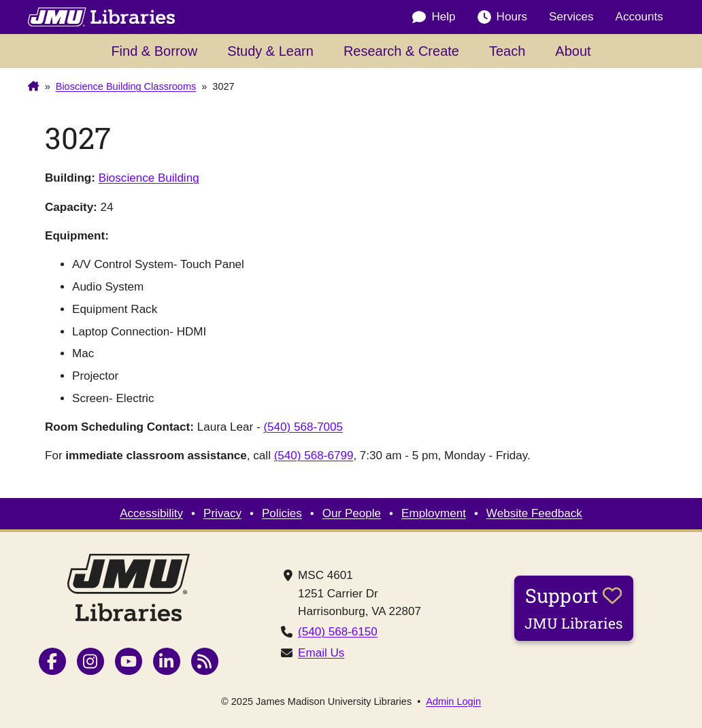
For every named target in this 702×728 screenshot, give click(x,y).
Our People (352, 513)
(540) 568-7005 (303, 427)
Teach (507, 51)
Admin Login (453, 702)
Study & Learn (270, 51)
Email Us (321, 653)
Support (574, 608)
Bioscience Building (149, 178)
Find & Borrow (154, 51)
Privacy (222, 513)
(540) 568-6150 (338, 632)
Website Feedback (534, 513)
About (573, 51)
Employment (434, 513)
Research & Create (401, 51)
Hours (503, 17)
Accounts (639, 17)
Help (434, 17)
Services (571, 17)
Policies (282, 513)
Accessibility (151, 513)
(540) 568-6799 (314, 456)
